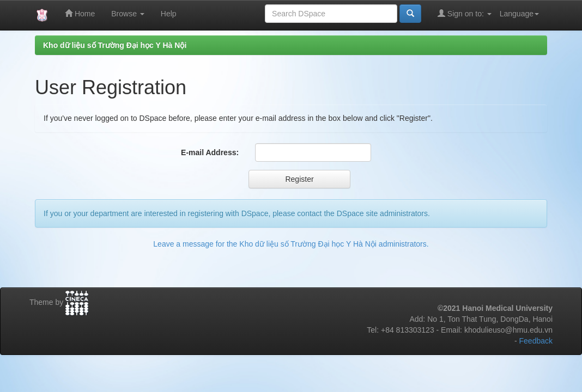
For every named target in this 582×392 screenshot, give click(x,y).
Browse (128, 14)
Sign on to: (465, 13)
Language (519, 14)
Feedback (536, 341)
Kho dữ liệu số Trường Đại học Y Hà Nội (115, 45)
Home (80, 13)
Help (169, 14)
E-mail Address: (210, 152)
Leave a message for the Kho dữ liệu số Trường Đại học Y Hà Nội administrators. (291, 244)
